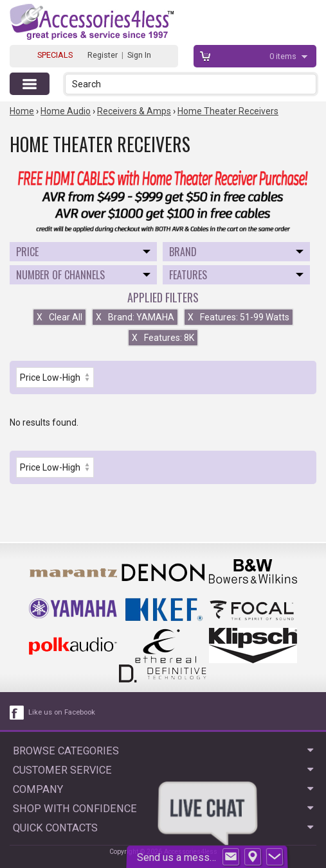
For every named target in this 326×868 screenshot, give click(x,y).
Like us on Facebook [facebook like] (62, 712)
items (284, 56)
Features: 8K (163, 338)
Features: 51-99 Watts (239, 317)
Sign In (139, 55)
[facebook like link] (17, 713)
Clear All (59, 317)
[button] (308, 84)
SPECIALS (55, 55)
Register (103, 55)
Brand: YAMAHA (135, 317)
